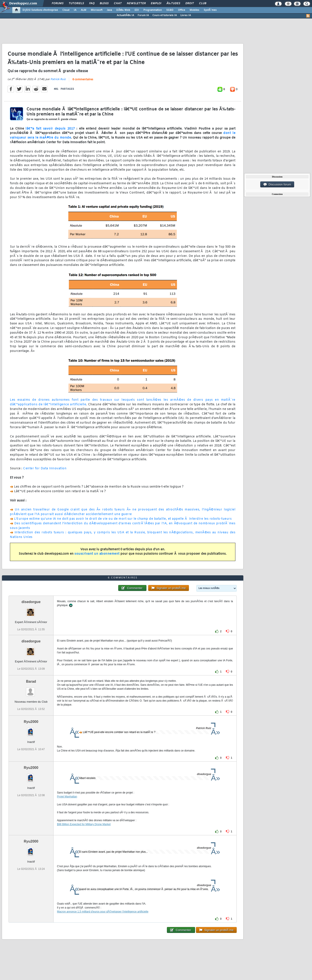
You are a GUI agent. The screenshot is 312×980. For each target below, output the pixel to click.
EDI (137, 10)
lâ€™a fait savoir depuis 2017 (50, 129)
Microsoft (97, 10)
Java (109, 10)
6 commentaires (83, 80)
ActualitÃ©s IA (125, 15)
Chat (118, 4)
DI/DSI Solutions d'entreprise (40, 10)
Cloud (66, 10)
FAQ (92, 4)
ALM (84, 10)
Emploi (156, 4)
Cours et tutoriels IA (165, 15)
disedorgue (31, 602)
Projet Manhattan (67, 797)
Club (203, 4)
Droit (190, 4)
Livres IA (186, 15)
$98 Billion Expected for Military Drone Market (84, 824)
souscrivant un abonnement (97, 554)
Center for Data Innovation (45, 469)
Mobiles (194, 10)
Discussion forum (277, 185)
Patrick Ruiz (58, 79)
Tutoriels (76, 4)
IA (75, 10)
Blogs (104, 4)
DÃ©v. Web (123, 10)
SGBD (170, 10)
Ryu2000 (31, 722)
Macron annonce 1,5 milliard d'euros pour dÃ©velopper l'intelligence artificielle (103, 912)
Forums (58, 4)
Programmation (153, 10)
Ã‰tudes (173, 4)
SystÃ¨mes (210, 10)
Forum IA (143, 15)
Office (182, 10)
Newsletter (136, 4)
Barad (31, 681)
